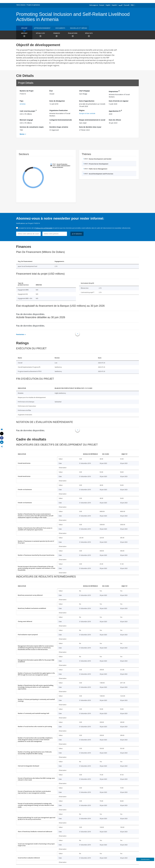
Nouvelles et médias (79, 28)
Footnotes (20, 334)
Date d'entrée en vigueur (119, 101)
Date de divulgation (57, 101)
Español (114, 5)
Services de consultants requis (32, 127)
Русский (127, 5)
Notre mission (21, 5)
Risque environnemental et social (92, 120)
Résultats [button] (89, 35)
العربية (120, 5)
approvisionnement (42, 28)
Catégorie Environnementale (61, 120)
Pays (22, 101)
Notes (22, 134)
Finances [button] (57, 35)
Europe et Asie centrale (87, 113)
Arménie (23, 104)
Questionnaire (145, 859)
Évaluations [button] (73, 35)
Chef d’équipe (84, 91)
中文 (132, 5)
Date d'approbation (87, 101)
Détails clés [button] (40, 35)
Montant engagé (26, 120)
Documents (60, 28)
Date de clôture (115, 120)
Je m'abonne (77, 234)
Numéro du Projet (27, 91)
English (108, 5)
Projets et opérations (33, 5)
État (51, 91)
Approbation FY (115, 111)
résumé (24, 28)
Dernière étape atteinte (59, 127)
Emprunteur (114, 91)
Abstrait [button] (24, 35)
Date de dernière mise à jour (90, 127)
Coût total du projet (28, 111)
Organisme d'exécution (59, 110)
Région (82, 110)
